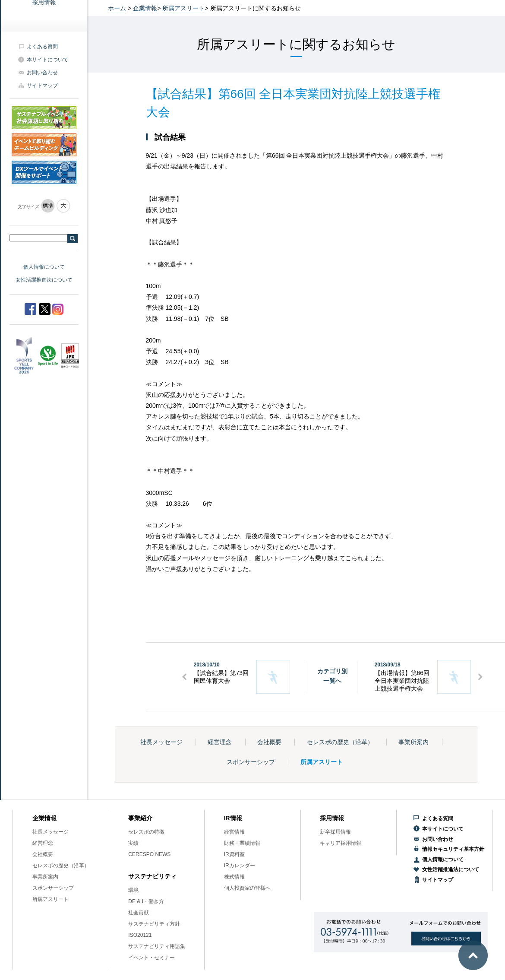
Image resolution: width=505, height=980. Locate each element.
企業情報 (145, 8)
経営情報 (234, 832)
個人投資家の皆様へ (247, 888)
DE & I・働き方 (146, 901)
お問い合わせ (42, 73)
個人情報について (44, 267)
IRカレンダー (240, 866)
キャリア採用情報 (341, 843)
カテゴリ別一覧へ (332, 676)
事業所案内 (413, 742)
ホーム (117, 8)
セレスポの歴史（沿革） (340, 742)
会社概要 (269, 742)
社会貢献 (139, 913)
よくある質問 (42, 47)
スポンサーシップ (251, 762)
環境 (133, 890)
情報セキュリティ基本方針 (453, 849)
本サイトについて (47, 60)
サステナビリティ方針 (154, 924)
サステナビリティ (152, 876)
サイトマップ (42, 86)
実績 (133, 843)
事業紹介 (140, 818)
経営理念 (220, 742)
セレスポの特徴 (146, 832)
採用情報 (332, 818)
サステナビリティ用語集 (157, 946)
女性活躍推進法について (44, 280)
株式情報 (234, 877)
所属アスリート (183, 8)
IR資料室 (234, 854)
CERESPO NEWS (149, 854)
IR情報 (233, 818)
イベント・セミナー (151, 958)
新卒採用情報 (335, 832)
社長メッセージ (161, 742)
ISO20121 (140, 935)
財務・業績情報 (242, 843)
